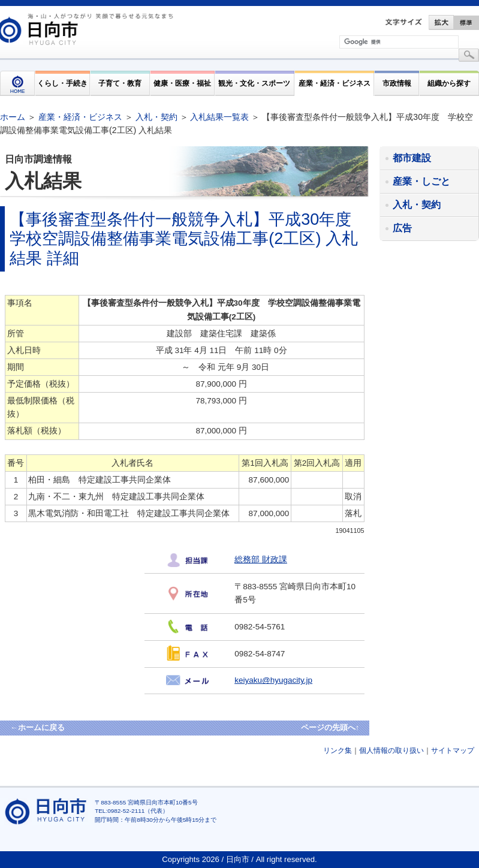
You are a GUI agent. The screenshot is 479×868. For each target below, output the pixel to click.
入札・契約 (156, 117)
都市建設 (412, 158)
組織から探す (449, 83)
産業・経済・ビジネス (335, 83)
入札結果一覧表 (219, 117)
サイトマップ (453, 751)
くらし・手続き (62, 83)
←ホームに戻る (37, 727)
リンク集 (338, 751)
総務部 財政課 (261, 560)
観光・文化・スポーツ (254, 83)
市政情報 (397, 83)
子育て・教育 (120, 83)
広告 (402, 228)
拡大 (441, 22)
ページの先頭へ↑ (330, 727)
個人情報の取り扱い (391, 751)
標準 (466, 22)
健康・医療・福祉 (182, 83)
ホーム (13, 117)
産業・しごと (421, 181)
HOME (17, 83)
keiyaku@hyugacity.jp (273, 680)
